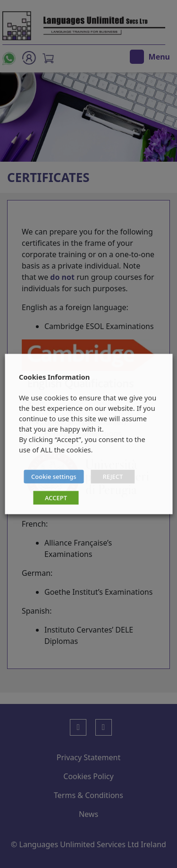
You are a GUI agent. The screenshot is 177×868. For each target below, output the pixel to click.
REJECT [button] (113, 477)
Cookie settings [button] (54, 477)
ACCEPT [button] (56, 498)
